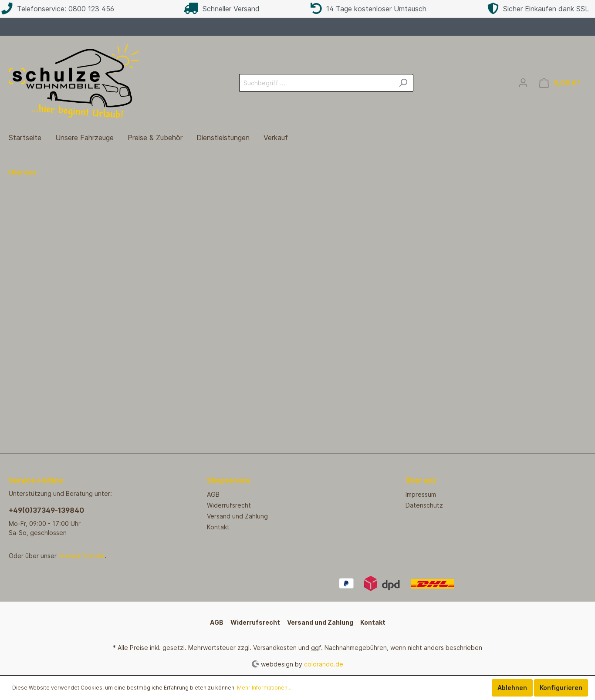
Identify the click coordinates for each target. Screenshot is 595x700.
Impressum (421, 494)
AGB (213, 494)
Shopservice (229, 480)
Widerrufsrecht (229, 505)
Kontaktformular (81, 556)
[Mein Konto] (523, 83)
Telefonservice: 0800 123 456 (58, 9)
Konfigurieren (561, 688)
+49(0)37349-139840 (46, 510)
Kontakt (218, 527)
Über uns (421, 480)
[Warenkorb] (560, 83)
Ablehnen (512, 688)
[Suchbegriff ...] (316, 83)
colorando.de (324, 664)
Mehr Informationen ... (265, 688)
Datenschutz (424, 505)
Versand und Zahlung (237, 516)
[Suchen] (403, 83)
